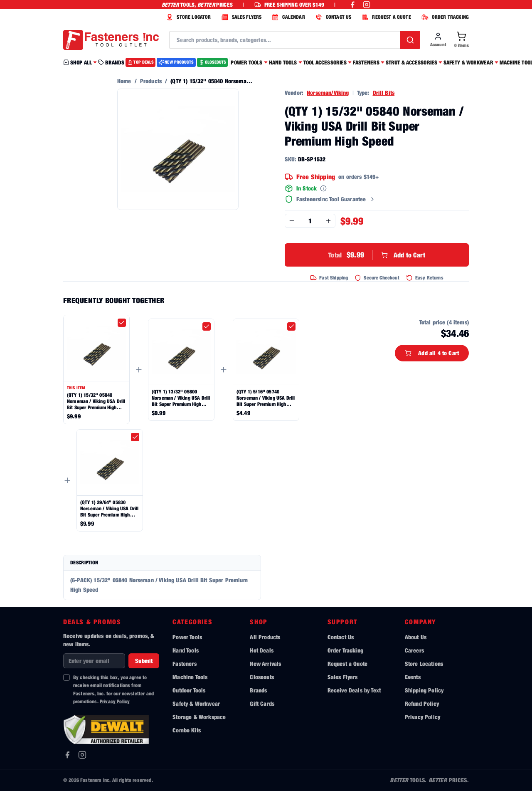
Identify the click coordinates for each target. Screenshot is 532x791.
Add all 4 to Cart (432, 353)
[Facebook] (67, 755)
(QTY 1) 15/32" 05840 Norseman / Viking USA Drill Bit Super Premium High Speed (96, 401)
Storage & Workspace (199, 717)
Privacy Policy (115, 701)
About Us (416, 637)
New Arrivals (265, 664)
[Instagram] (82, 755)
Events (413, 677)
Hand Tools (186, 650)
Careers (414, 650)
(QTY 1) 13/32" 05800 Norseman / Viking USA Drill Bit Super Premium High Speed (181, 398)
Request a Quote (347, 664)
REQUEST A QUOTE (385, 17)
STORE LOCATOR (187, 17)
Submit (144, 661)
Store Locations (424, 664)
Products (151, 81)
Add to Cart (377, 255)
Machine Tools (190, 677)
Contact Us (341, 637)
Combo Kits (187, 730)
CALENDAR (287, 17)
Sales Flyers (343, 677)
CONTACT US (332, 17)
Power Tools (187, 637)
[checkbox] (122, 323)
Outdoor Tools (189, 690)
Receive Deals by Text (354, 690)
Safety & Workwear (196, 703)
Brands (258, 690)
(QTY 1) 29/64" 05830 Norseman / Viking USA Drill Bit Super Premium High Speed (109, 508)
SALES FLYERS (241, 17)
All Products (265, 637)
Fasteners (184, 664)
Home (124, 81)
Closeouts (262, 677)
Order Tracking (345, 650)
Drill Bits (384, 93)
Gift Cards (262, 703)
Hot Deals (261, 650)
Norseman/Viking (328, 93)
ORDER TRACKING (444, 17)
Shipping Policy (424, 690)
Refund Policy (422, 703)
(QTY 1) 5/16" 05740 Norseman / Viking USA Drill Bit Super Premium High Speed (266, 398)
